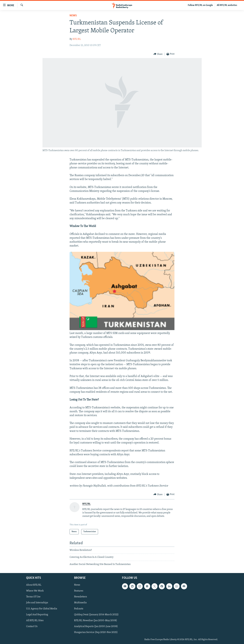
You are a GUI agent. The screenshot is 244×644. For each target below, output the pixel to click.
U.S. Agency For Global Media (42, 609)
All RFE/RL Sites (35, 621)
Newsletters (81, 597)
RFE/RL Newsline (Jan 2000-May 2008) (96, 621)
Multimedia (80, 603)
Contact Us (32, 626)
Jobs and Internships (37, 603)
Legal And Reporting (37, 615)
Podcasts (79, 609)
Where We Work (35, 591)
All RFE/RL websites (227, 5)
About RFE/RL (34, 585)
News (73, 16)
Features (79, 591)
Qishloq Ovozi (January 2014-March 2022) (96, 615)
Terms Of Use (33, 597)
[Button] (158, 54)
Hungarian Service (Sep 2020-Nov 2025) (96, 632)
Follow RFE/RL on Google (200, 5)
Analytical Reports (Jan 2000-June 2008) (96, 626)
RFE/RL (77, 39)
